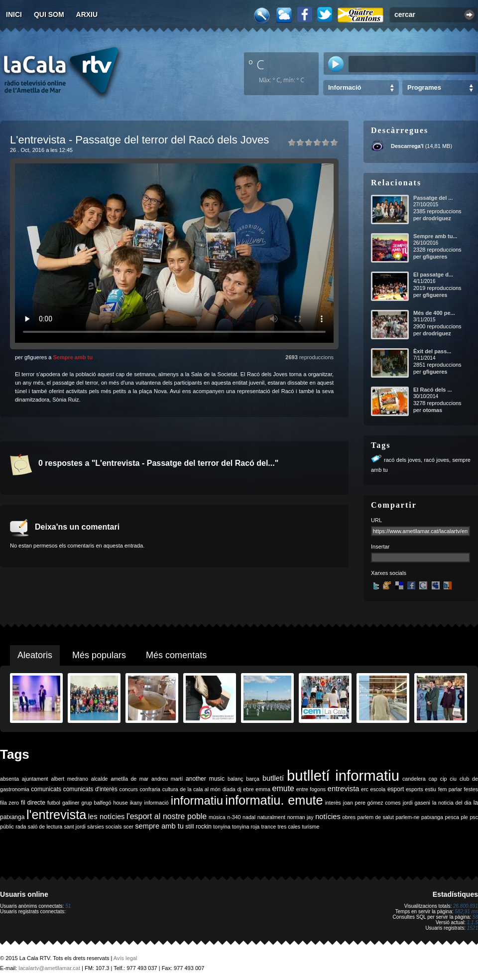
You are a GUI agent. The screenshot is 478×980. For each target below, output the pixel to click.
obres (349, 817)
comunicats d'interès (90, 789)
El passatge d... (433, 275)
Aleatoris (35, 655)
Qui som (49, 14)
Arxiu (87, 14)
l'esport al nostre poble (167, 816)
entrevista (344, 789)
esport (396, 789)
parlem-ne (408, 817)
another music (205, 779)
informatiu (197, 800)
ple (465, 817)
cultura (170, 789)
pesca (452, 817)
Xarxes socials (389, 573)
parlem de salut (376, 817)
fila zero (9, 803)
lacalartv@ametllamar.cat (49, 968)
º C (256, 64)
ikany (136, 803)
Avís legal (125, 958)
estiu (431, 789)
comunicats (46, 789)
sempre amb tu (159, 826)
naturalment (271, 817)
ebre (248, 789)
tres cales (289, 827)
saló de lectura (45, 827)
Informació (345, 87)
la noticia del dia (452, 803)
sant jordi (75, 827)
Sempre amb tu (72, 357)
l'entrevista (56, 815)
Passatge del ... (433, 198)
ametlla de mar (129, 779)
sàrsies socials (104, 827)
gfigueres (435, 257)
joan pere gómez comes (372, 803)
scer (128, 827)
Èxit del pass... (432, 351)
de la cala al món (200, 789)
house (121, 803)
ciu (453, 779)
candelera (414, 779)
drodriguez (437, 218)
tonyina (222, 827)
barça (253, 779)
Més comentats (176, 655)
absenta (9, 779)
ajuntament (35, 779)
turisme (310, 827)
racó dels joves (402, 460)
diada (229, 789)
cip (444, 779)
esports (415, 789)
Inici (14, 14)
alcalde (100, 779)
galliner (71, 803)
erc (365, 789)
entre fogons (311, 789)
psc (474, 817)
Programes (424, 87)
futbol (54, 803)
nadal (249, 817)
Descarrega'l (407, 146)
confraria (150, 789)
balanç (235, 779)
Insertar (380, 547)
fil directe (33, 803)
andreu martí (167, 779)
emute (283, 788)
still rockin (198, 827)
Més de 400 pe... (434, 313)
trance (269, 827)
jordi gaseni (417, 803)
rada (21, 827)
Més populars (99, 655)
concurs (129, 789)
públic (7, 827)
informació (157, 803)
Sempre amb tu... (435, 236)
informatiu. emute (274, 800)
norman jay (300, 817)
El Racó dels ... (433, 390)
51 (68, 906)
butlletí (273, 778)
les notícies (107, 817)
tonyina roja (246, 827)
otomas (432, 410)
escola (378, 789)
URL (376, 520)
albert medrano (70, 779)
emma (263, 789)
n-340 (234, 817)
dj (239, 789)
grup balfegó (96, 803)
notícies (328, 817)
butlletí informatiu (343, 775)
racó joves (436, 460)
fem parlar (450, 789)
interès (333, 803)
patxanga (432, 817)
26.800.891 (466, 906)
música (217, 817)
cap (433, 779)
